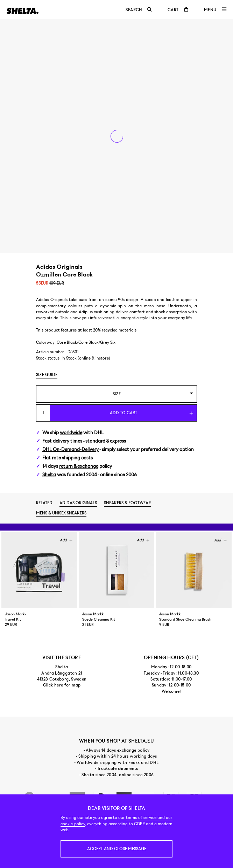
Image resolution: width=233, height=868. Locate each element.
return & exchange (79, 466)
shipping (71, 458)
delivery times (68, 441)
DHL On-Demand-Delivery (70, 449)
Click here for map (62, 685)
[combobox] (116, 394)
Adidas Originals (78, 503)
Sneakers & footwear (127, 503)
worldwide (71, 433)
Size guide (47, 375)
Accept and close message (117, 849)
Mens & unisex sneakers (61, 513)
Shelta (49, 475)
